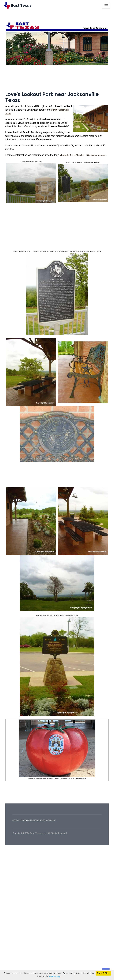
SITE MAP (16, 821)
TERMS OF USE (40, 821)
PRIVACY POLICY (27, 821)
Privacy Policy (55, 976)
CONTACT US (51, 821)
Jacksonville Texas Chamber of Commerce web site (82, 156)
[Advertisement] (57, 80)
